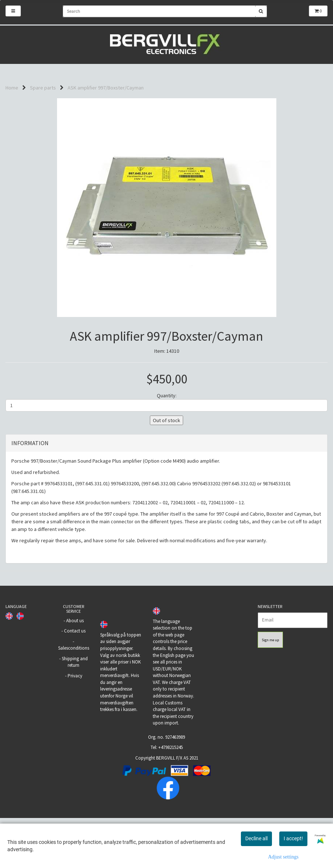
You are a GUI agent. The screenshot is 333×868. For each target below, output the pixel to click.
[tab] (166, 480)
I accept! (293, 838)
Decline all (256, 838)
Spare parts (43, 88)
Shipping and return (75, 699)
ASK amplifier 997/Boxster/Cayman (106, 88)
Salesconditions (74, 685)
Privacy (75, 712)
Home (12, 88)
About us (75, 657)
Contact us (75, 667)
